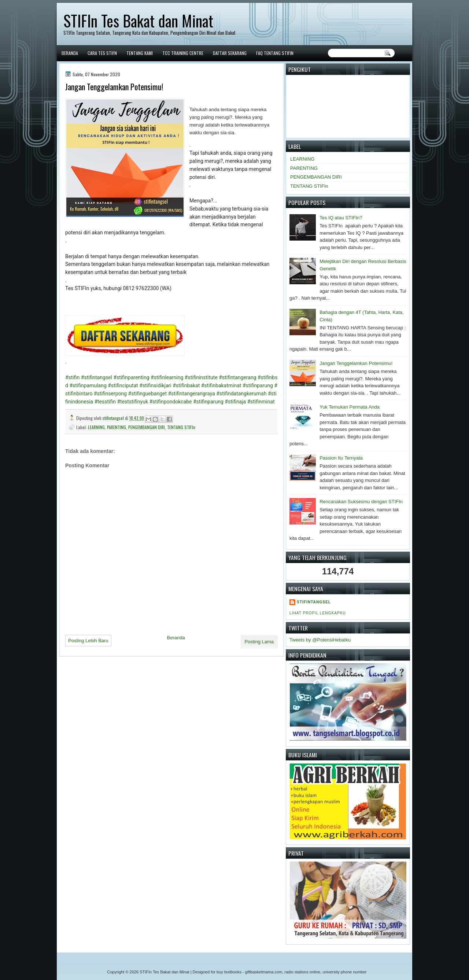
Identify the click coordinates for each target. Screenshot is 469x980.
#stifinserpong (110, 394)
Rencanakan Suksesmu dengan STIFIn (361, 502)
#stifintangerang (237, 377)
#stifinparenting (131, 377)
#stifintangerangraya (192, 394)
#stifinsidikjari (155, 385)
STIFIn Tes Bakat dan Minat (138, 21)
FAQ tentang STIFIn (275, 53)
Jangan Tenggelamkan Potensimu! (356, 363)
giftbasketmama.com (264, 972)
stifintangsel (114, 418)
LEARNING (96, 427)
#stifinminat (261, 402)
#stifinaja (235, 402)
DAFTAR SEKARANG (230, 53)
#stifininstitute (201, 377)
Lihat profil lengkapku (318, 613)
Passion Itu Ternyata (341, 458)
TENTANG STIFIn (181, 427)
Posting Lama (259, 642)
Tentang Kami (140, 53)
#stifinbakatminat (221, 385)
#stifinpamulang (88, 385)
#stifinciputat (123, 385)
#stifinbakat (186, 385)
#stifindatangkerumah (241, 394)
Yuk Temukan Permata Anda (350, 407)
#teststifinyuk (132, 402)
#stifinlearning (167, 377)
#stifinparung (258, 385)
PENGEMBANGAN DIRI (147, 427)
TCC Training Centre (183, 53)
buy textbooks (229, 972)
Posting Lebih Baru (88, 641)
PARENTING (117, 427)
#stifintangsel (97, 377)
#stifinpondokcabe (171, 402)
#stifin (72, 377)
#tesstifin (105, 402)
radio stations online (302, 972)
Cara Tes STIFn (102, 53)
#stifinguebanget (147, 394)
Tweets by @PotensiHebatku (320, 640)
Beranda (70, 53)
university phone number (344, 972)
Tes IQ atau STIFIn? (341, 218)
